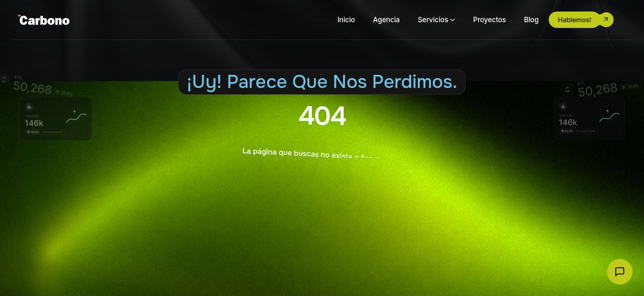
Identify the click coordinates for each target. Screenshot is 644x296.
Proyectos (490, 20)
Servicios (433, 20)
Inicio (346, 20)
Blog (531, 20)
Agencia (386, 20)
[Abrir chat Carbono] (620, 272)
